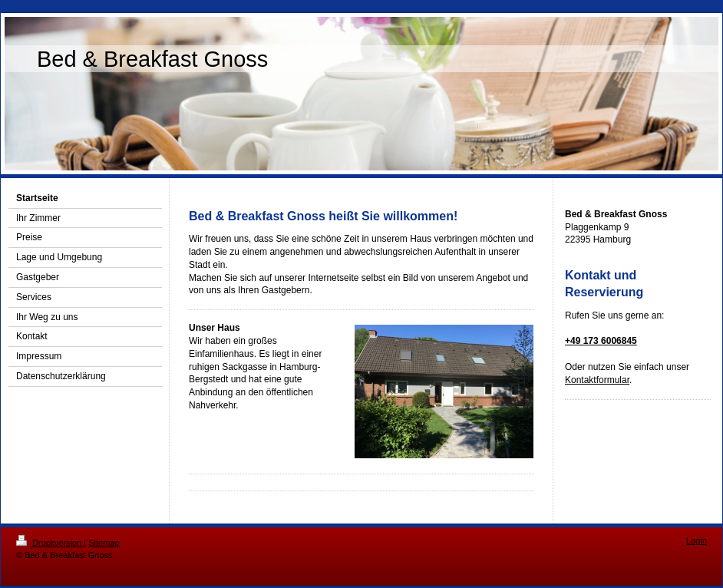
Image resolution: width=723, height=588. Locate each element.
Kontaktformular (597, 380)
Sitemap (104, 543)
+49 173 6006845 (601, 341)
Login (697, 540)
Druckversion (50, 543)
